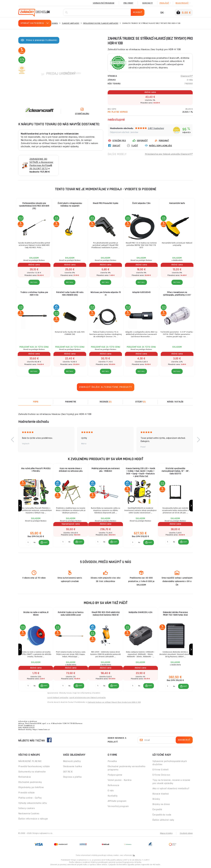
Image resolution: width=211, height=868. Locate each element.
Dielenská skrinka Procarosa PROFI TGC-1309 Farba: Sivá (175, 614)
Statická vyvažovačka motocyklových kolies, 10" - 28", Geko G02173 (175, 471)
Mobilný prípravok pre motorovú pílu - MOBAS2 (106, 470)
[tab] (105, 402)
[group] (36, 506)
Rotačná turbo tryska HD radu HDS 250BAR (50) (70, 294)
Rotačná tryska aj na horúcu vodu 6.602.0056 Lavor (71, 614)
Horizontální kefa (177, 203)
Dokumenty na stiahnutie (32, 772)
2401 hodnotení (156, 128)
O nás (111, 790)
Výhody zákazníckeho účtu (33, 803)
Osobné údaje (186, 833)
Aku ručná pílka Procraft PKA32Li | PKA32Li (36, 470)
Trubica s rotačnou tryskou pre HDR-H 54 (34, 294)
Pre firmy (128, 3)
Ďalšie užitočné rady (163, 820)
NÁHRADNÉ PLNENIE (30, 761)
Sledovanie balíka (72, 766)
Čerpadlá (157, 809)
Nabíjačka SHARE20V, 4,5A (140, 612)
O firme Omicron (161, 775)
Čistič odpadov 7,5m (141, 203)
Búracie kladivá (161, 794)
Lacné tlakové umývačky (58, 698)
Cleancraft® (187, 76)
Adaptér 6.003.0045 (141, 292)
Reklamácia (24, 777)
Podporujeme (115, 775)
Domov (55, 23)
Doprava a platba (72, 777)
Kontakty (147, 3)
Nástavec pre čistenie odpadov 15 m (106, 294)
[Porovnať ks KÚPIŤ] (28, 542)
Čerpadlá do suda (162, 815)
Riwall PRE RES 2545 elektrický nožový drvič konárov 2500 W (106, 614)
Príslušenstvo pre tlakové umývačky (101, 23)
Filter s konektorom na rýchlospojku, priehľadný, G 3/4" (177, 294)
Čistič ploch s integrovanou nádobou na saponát (70, 205)
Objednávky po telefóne (31, 787)
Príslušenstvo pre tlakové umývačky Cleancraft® (169, 154)
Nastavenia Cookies (29, 813)
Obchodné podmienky (30, 782)
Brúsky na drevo (161, 804)
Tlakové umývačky (71, 23)
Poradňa (112, 761)
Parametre (71, 402)
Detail (34, 282)
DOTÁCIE (68, 772)
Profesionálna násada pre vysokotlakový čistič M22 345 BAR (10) (34, 206)
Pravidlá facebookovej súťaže (34, 766)
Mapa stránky (166, 833)
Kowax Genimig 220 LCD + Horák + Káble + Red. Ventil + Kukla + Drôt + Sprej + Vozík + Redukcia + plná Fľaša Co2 (140, 472)
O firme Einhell (161, 770)
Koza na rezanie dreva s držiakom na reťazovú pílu (71, 470)
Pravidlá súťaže (27, 793)
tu (134, 855)
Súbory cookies (27, 808)
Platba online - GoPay (30, 798)
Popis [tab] (36, 402)
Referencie (113, 785)
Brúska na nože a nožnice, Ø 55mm (36, 614)
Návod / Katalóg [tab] (175, 402)
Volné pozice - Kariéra (120, 780)
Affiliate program (117, 801)
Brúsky (156, 799)
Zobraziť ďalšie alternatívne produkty (106, 387)
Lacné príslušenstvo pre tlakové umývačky (88, 698)
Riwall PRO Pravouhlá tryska (106, 203)
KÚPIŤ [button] (45, 542)
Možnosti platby (72, 761)
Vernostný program (104, 3)
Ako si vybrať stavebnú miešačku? (171, 788)
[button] (12, 440)
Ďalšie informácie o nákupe (33, 819)
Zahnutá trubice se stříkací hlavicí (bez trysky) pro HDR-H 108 (114, 702)
